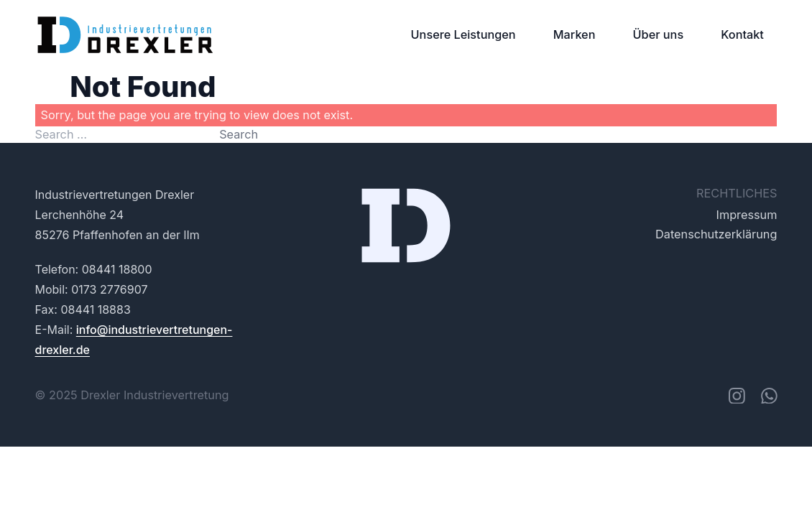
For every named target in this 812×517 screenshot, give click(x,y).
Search (239, 134)
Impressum (747, 215)
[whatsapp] (769, 396)
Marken (575, 34)
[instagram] (737, 396)
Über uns (659, 34)
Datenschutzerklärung (716, 234)
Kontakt (742, 34)
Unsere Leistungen (463, 34)
